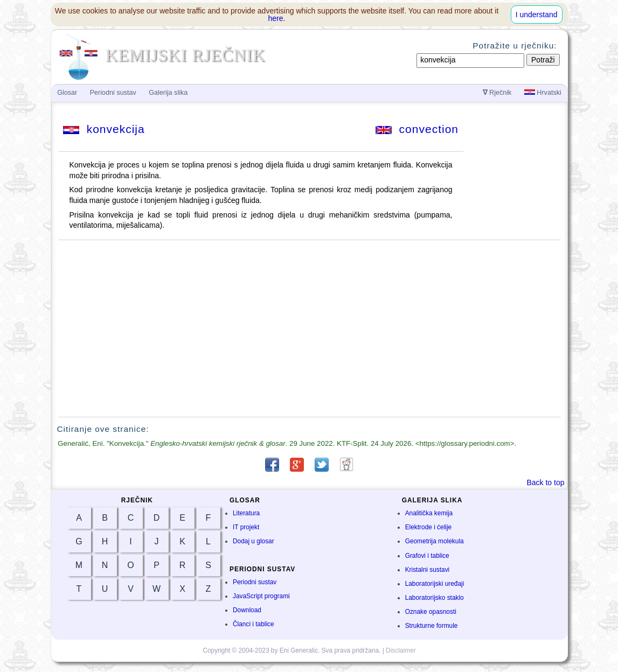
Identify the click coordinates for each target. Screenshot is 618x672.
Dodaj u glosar (254, 541)
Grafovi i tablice (427, 556)
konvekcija (104, 129)
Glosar (67, 93)
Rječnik (497, 93)
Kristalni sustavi (428, 570)
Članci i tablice (254, 624)
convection (417, 129)
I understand (537, 15)
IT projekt (246, 527)
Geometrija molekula (435, 541)
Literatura (246, 513)
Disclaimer (401, 650)
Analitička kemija (429, 513)
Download (247, 610)
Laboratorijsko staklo (435, 598)
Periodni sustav (255, 582)
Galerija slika (168, 93)
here (276, 18)
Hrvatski (543, 93)
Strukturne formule (432, 626)
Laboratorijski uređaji (435, 584)
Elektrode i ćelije (429, 527)
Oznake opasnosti (431, 612)
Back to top (545, 482)
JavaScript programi (261, 596)
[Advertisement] (309, 328)
